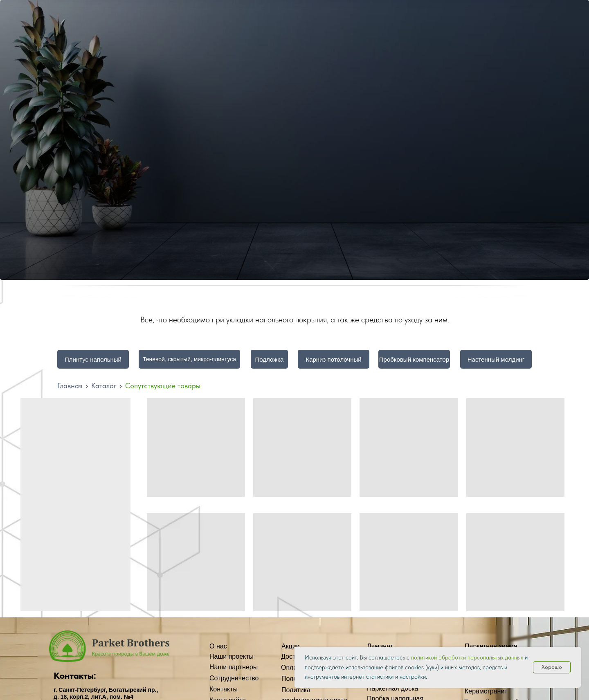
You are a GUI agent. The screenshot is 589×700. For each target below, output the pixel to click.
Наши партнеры (234, 667)
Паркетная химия (491, 646)
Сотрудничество (234, 678)
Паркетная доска (393, 688)
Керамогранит (486, 691)
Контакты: (75, 675)
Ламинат (380, 646)
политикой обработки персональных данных (467, 657)
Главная (70, 386)
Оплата (292, 667)
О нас (218, 646)
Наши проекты (232, 656)
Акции (291, 646)
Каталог (104, 386)
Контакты (224, 689)
